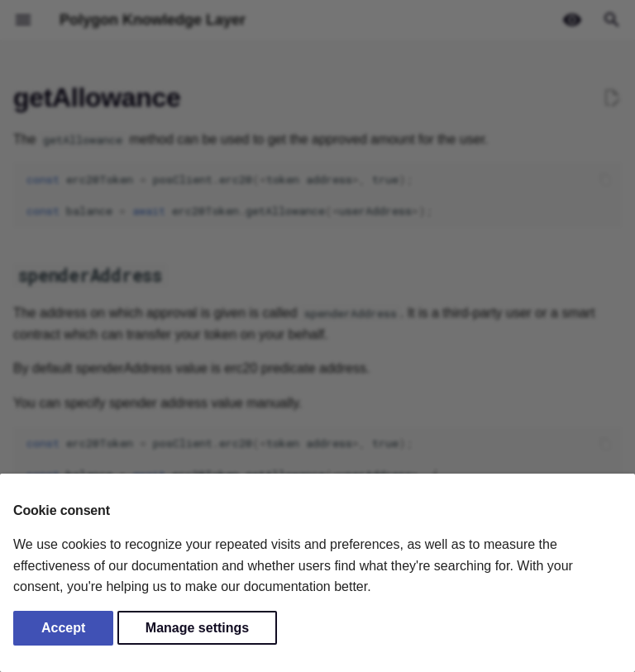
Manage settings (197, 628)
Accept (63, 628)
